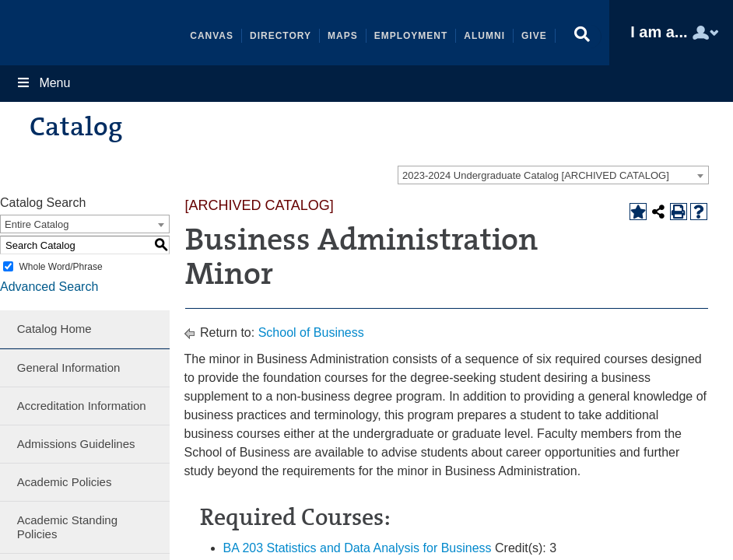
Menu (43, 83)
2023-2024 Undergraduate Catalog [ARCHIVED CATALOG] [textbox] (536, 175)
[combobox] (553, 175)
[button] (582, 37)
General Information (69, 367)
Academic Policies (65, 482)
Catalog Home (54, 329)
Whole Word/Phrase (60, 267)
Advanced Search (49, 287)
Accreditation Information (82, 406)
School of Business (311, 332)
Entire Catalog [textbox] (37, 224)
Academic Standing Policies (67, 527)
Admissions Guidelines (76, 444)
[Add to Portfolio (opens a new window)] (638, 212)
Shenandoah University (95, 33)
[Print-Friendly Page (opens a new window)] (679, 212)
